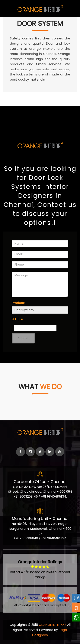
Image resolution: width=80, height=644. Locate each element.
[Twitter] (40, 452)
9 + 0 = (17, 319)
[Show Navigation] (68, 11)
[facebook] (20, 452)
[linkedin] (50, 452)
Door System (40, 310)
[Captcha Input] (35, 328)
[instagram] (30, 452)
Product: (18, 303)
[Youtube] (60, 452)
